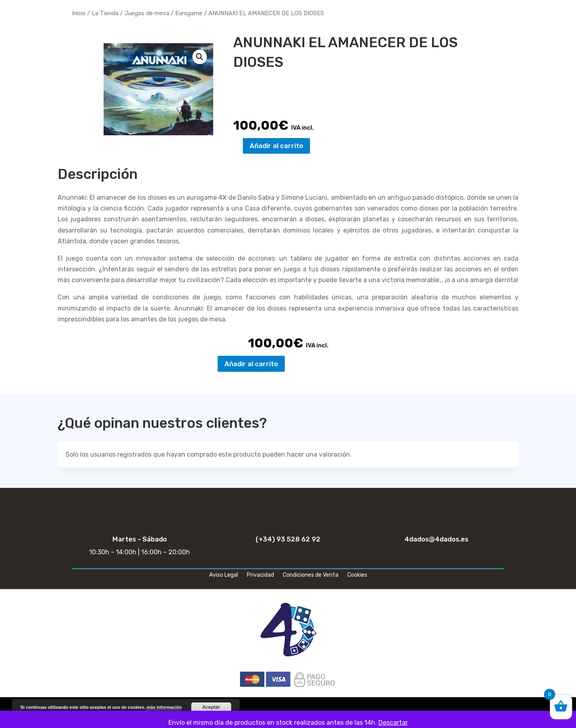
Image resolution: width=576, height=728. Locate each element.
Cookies (357, 575)
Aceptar (211, 707)
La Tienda (105, 13)
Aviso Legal (224, 575)
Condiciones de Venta (311, 575)
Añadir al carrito (276, 146)
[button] (200, 57)
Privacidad (260, 575)
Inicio (79, 13)
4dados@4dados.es (436, 539)
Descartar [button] (393, 723)
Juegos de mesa (147, 13)
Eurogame (189, 13)
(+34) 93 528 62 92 (288, 539)
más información (164, 707)
